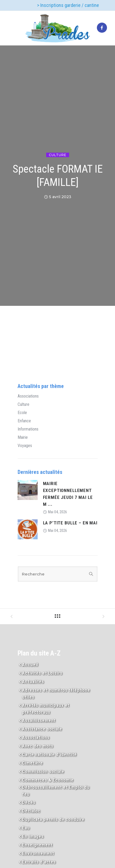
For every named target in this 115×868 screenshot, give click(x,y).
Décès (29, 802)
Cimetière (33, 763)
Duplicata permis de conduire (53, 819)
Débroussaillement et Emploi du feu (56, 791)
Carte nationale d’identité (49, 754)
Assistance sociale (42, 729)
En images (33, 836)
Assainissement (39, 720)
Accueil (30, 665)
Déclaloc (31, 811)
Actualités (33, 682)
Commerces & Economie (48, 780)
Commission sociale (43, 771)
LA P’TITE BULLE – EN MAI (70, 523)
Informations (28, 429)
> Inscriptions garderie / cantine (68, 5)
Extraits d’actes (39, 862)
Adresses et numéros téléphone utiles (56, 694)
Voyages (25, 446)
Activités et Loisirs (42, 673)
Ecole (22, 413)
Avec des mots (38, 746)
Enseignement (37, 845)
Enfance (24, 421)
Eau (26, 828)
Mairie (23, 437)
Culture (58, 155)
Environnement (38, 853)
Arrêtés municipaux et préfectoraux (46, 709)
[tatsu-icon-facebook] (102, 28)
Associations (28, 396)
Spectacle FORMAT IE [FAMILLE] (58, 176)
